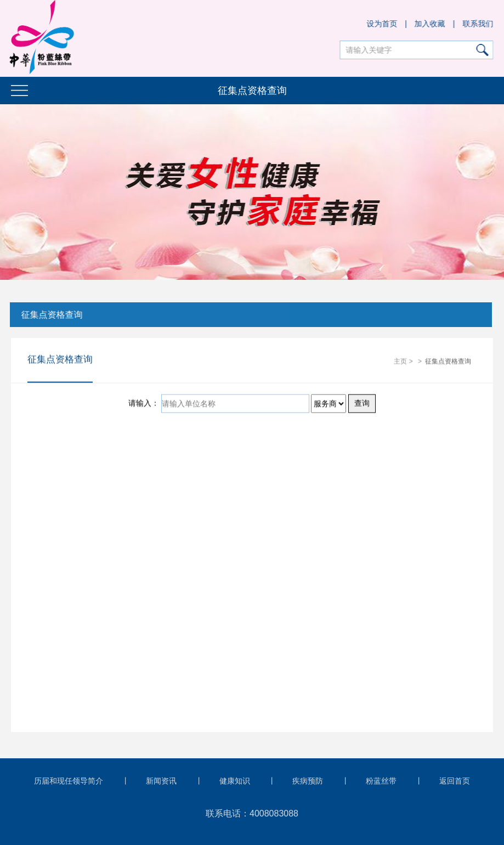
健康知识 (235, 781)
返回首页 (455, 781)
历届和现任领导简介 (69, 781)
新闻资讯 (161, 781)
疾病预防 (308, 781)
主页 (400, 362)
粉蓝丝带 (381, 781)
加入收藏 (430, 24)
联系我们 (478, 24)
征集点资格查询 (51, 315)
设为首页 (382, 24)
